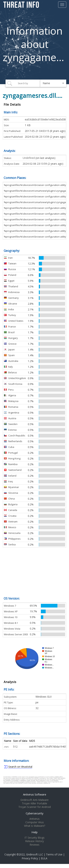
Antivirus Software (35, 794)
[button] (53, 83)
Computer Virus (35, 822)
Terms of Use (54, 854)
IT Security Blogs (34, 838)
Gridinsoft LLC (35, 854)
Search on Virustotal (20, 767)
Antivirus (34, 819)
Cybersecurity (35, 813)
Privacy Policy (30, 858)
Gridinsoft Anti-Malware (34, 800)
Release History (34, 841)
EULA (44, 858)
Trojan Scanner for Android (35, 807)
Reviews (34, 845)
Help (34, 832)
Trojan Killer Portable (34, 803)
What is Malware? (35, 826)
